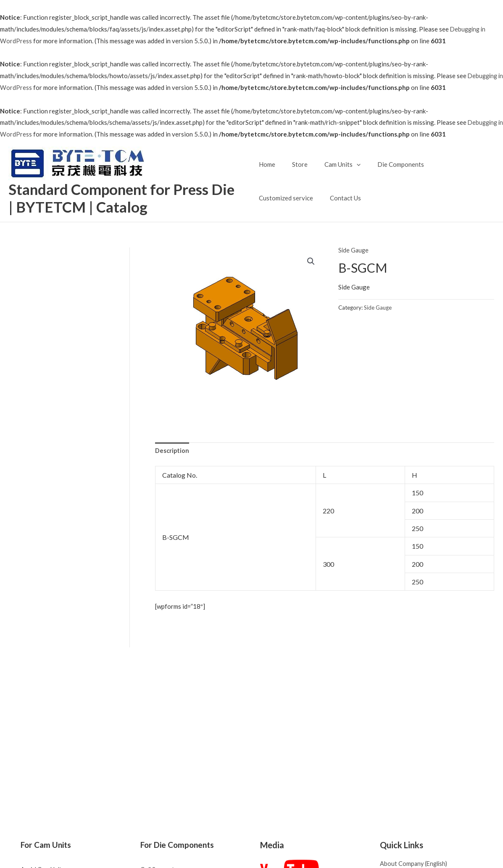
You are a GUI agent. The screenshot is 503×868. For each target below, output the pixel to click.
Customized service (451, 164)
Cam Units (334, 164)
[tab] (172, 451)
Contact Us (274, 198)
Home (267, 164)
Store (296, 164)
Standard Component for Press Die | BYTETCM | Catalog (125, 198)
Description (172, 451)
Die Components (388, 164)
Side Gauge (354, 250)
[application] (348, 164)
